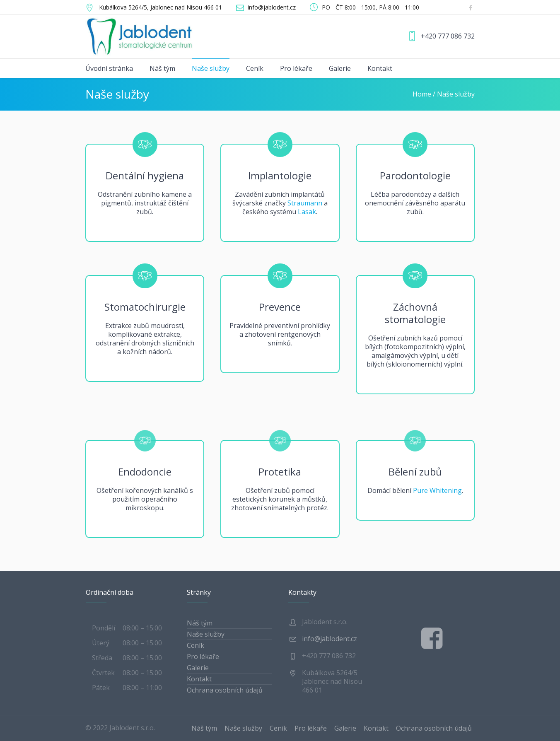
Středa (102, 658)
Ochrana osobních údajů (225, 690)
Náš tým (200, 623)
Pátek (101, 688)
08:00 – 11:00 (142, 688)
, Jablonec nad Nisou (161, 7)
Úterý (101, 643)
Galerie (198, 668)
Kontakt (199, 679)
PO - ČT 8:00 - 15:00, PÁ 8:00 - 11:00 (371, 7)
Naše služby (206, 634)
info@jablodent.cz (272, 7)
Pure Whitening (437, 490)
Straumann (305, 203)
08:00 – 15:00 (142, 628)
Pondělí (104, 628)
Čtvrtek (103, 673)
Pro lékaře (203, 657)
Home (422, 94)
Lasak (307, 212)
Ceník (196, 645)
